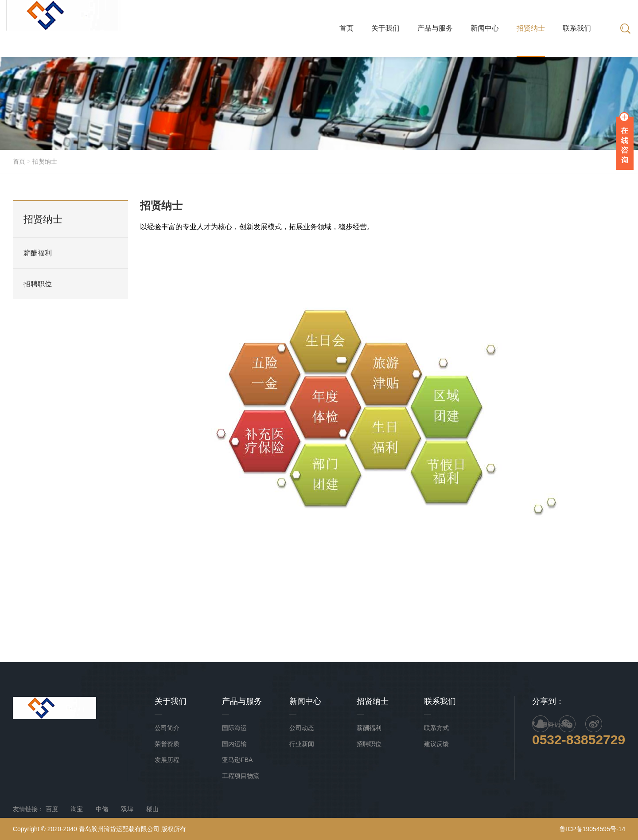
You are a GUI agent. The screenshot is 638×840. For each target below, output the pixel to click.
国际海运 (234, 728)
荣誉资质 (167, 744)
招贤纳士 (45, 161)
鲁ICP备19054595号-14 (592, 829)
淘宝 (77, 809)
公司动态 (302, 728)
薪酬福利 (38, 253)
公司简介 (167, 728)
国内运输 (234, 744)
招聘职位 (38, 284)
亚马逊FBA (237, 760)
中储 (102, 809)
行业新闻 (302, 744)
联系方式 (436, 728)
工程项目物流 (241, 776)
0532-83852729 (579, 740)
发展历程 (167, 760)
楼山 (152, 809)
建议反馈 (436, 744)
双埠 (127, 809)
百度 (52, 809)
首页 (19, 161)
